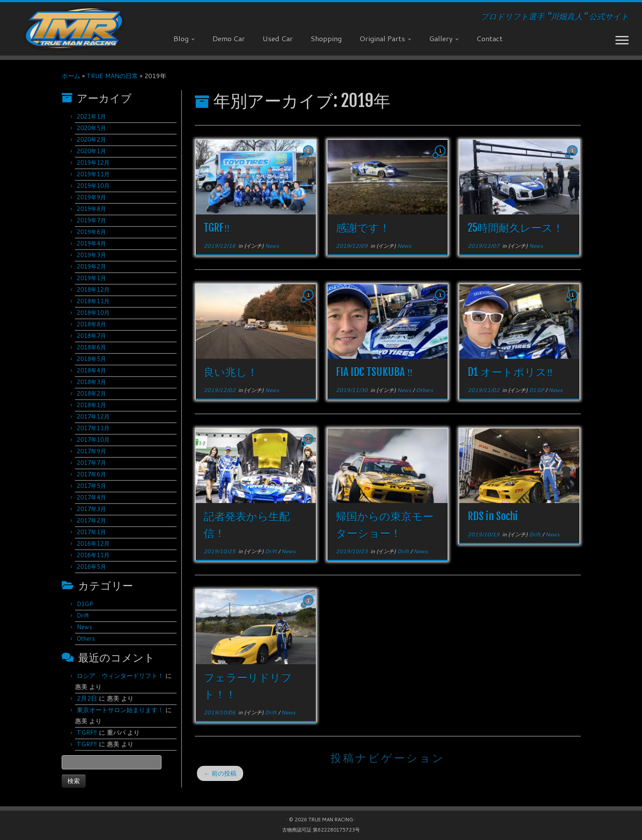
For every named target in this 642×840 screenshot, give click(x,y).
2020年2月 (91, 139)
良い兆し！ (231, 372)
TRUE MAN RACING (331, 820)
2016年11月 (93, 555)
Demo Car (229, 38)
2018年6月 (91, 347)
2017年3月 (91, 509)
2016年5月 (91, 567)
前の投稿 (220, 773)
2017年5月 (91, 486)
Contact (490, 38)
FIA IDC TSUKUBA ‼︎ (374, 372)
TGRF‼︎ (87, 733)
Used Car (278, 38)
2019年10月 (93, 186)
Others (86, 638)
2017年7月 (91, 463)
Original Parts (385, 38)
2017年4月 (91, 497)
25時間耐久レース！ (516, 228)
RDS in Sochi (493, 516)
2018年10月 (93, 313)
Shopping (326, 38)
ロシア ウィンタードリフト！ (120, 676)
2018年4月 (91, 370)
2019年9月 (91, 197)
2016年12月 (93, 543)
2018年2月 (91, 393)
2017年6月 (91, 474)
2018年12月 (93, 289)
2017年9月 (91, 451)
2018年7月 (91, 336)
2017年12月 (93, 416)
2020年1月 (91, 151)
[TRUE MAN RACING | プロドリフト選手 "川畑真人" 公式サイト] (74, 29)
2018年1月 (91, 405)
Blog (184, 38)
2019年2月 (91, 266)
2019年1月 (91, 278)
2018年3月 (91, 382)
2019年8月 (91, 209)
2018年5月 (91, 359)
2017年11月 (93, 428)
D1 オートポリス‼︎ (510, 372)
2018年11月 (93, 301)
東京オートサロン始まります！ (120, 710)
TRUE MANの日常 (112, 76)
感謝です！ (363, 228)
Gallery (444, 38)
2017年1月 (91, 532)
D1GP (85, 604)
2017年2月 (91, 520)
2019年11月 (93, 174)
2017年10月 (93, 440)
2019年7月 (91, 220)
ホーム (71, 76)
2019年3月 (91, 255)
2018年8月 (91, 324)
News (85, 627)
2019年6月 (91, 232)
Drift (83, 615)
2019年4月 (91, 243)
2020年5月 (91, 128)
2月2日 (87, 698)
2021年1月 (91, 116)
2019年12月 (93, 162)
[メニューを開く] (622, 41)
